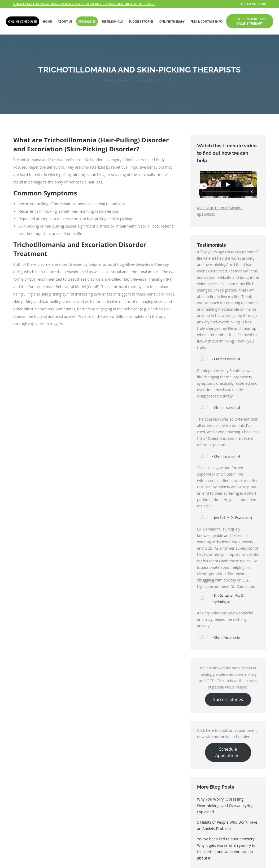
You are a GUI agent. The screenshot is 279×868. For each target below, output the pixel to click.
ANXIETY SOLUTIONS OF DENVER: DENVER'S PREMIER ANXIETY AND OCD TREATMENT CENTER (84, 4)
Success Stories (228, 699)
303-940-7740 (253, 4)
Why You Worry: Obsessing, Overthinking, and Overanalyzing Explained (225, 805)
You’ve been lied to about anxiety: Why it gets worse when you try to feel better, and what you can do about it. (226, 848)
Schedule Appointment (228, 752)
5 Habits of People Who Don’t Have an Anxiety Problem (227, 825)
